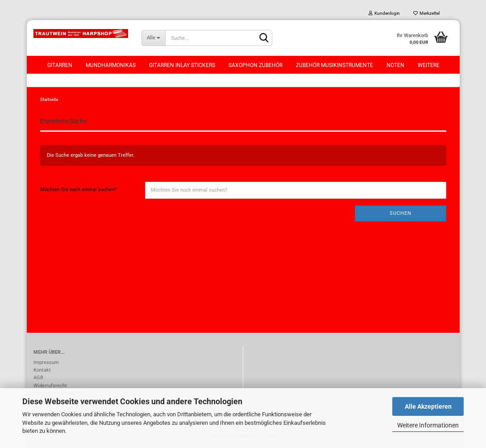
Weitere (429, 65)
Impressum (46, 362)
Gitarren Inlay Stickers (182, 65)
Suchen (401, 213)
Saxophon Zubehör (255, 65)
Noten (395, 65)
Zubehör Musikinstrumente (334, 65)
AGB (38, 378)
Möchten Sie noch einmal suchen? (78, 190)
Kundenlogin (384, 13)
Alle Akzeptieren (428, 406)
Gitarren (60, 65)
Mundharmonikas (111, 65)
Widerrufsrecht (50, 386)
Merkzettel (426, 13)
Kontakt (42, 370)
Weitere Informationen (428, 425)
